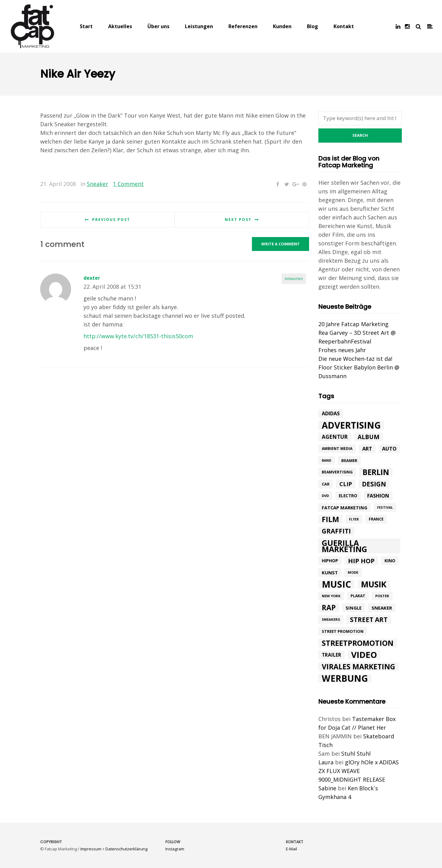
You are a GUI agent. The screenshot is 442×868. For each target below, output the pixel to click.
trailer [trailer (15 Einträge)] (331, 655)
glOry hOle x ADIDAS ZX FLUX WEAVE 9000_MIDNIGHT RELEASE (359, 771)
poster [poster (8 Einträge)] (382, 596)
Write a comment (280, 244)
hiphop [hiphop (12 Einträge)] (330, 561)
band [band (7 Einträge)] (327, 460)
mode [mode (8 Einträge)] (353, 572)
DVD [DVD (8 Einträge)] (325, 496)
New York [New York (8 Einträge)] (331, 596)
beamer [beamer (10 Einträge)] (349, 460)
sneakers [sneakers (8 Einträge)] (331, 619)
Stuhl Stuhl (356, 754)
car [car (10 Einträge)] (326, 484)
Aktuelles (120, 26)
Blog (312, 26)
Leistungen (199, 26)
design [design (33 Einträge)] (374, 484)
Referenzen (243, 26)
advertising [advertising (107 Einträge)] (351, 425)
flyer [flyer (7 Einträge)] (354, 519)
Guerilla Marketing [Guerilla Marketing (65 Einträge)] (344, 546)
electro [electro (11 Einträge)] (348, 496)
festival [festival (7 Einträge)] (385, 507)
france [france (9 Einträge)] (376, 519)
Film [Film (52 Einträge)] (330, 519)
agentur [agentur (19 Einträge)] (335, 437)
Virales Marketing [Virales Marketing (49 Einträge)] (358, 667)
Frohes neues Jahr (342, 350)
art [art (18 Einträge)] (367, 449)
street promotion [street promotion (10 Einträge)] (343, 631)
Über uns (158, 26)
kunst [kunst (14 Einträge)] (330, 572)
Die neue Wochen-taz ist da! (355, 359)
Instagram (175, 849)
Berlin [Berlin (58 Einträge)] (376, 472)
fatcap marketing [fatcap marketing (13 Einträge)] (344, 507)
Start (86, 26)
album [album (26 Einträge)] (369, 437)
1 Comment (128, 184)
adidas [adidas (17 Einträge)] (331, 413)
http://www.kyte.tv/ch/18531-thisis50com (138, 336)
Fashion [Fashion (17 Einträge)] (378, 496)
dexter (92, 278)
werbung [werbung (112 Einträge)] (345, 678)
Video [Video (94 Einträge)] (364, 655)
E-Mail (291, 849)
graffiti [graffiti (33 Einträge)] (336, 531)
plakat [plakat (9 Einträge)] (358, 596)
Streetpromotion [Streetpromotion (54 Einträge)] (358, 643)
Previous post (111, 220)
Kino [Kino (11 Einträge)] (390, 561)
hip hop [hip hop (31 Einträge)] (361, 561)
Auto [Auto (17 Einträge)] (389, 449)
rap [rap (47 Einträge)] (329, 608)
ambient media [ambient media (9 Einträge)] (337, 449)
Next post (238, 220)
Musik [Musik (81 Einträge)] (374, 584)
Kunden (282, 26)
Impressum (91, 849)
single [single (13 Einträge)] (354, 608)
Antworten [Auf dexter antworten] (294, 279)
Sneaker (98, 184)
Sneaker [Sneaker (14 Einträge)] (382, 608)
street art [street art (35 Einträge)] (369, 620)
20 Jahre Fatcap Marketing (353, 324)
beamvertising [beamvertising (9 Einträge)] (337, 472)
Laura (326, 762)
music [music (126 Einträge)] (336, 584)
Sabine (327, 788)
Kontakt (344, 26)
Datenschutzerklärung (126, 849)
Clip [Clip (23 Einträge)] (346, 484)
